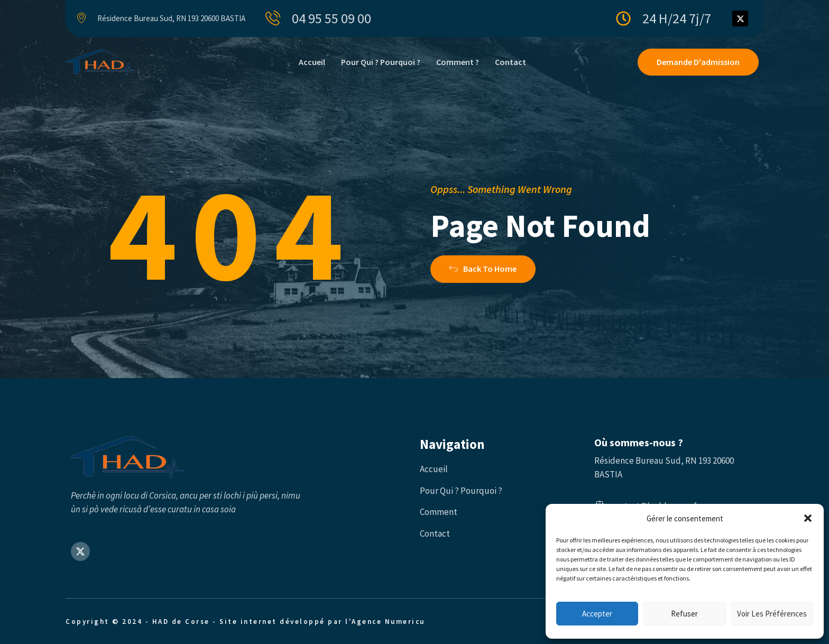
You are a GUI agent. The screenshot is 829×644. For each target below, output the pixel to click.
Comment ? (458, 62)
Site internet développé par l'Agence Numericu (322, 622)
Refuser (684, 614)
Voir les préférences (772, 614)
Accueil (312, 62)
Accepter (597, 614)
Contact (510, 62)
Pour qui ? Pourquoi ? (381, 62)
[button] (808, 518)
